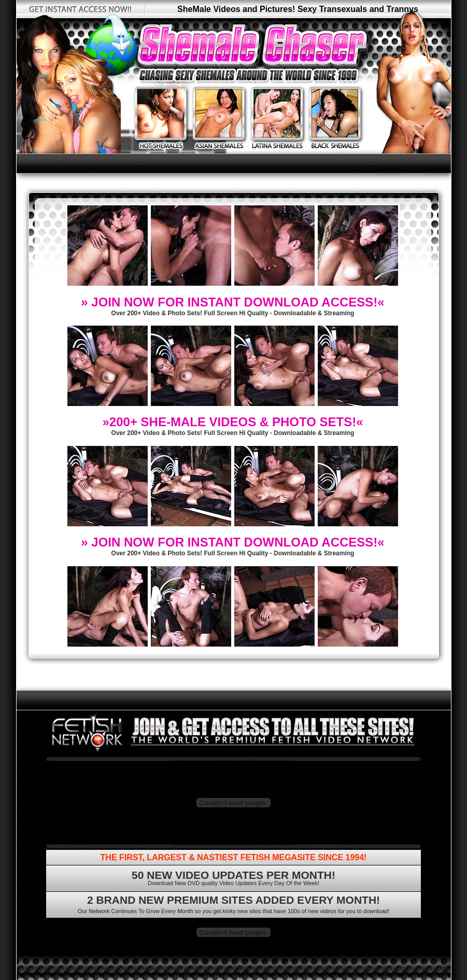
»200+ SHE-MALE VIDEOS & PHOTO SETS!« (232, 422)
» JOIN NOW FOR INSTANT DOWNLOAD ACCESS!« (232, 302)
